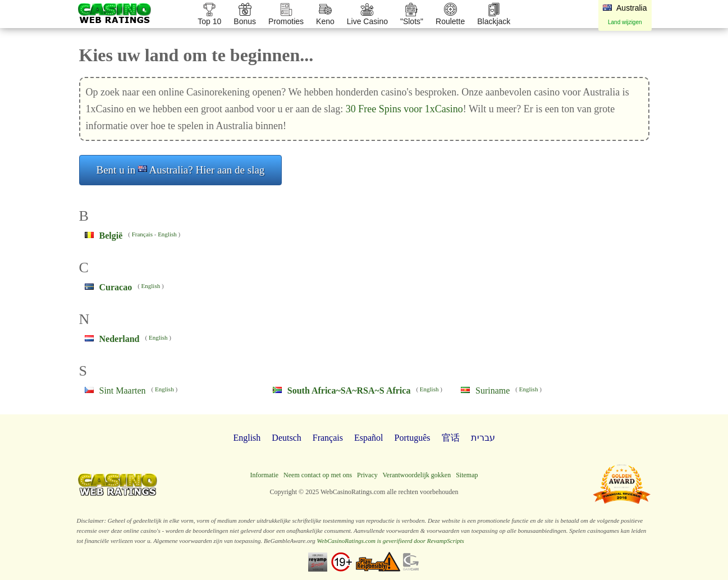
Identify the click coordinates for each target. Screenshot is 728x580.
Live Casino (367, 21)
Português (413, 438)
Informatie (264, 475)
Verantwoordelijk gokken (417, 475)
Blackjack (494, 21)
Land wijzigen (625, 22)
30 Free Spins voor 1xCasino (404, 109)
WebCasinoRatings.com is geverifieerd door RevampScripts (391, 541)
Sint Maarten (123, 391)
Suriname (493, 391)
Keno (325, 21)
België (111, 236)
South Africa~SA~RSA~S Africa (349, 391)
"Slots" (412, 21)
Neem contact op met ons (318, 475)
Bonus (245, 21)
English (167, 234)
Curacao (116, 287)
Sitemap (467, 475)
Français (142, 234)
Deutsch (286, 438)
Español (369, 438)
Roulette (450, 21)
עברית (483, 438)
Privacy (367, 475)
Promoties (286, 21)
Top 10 (209, 21)
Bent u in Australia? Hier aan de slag (181, 170)
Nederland (120, 339)
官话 (451, 438)
